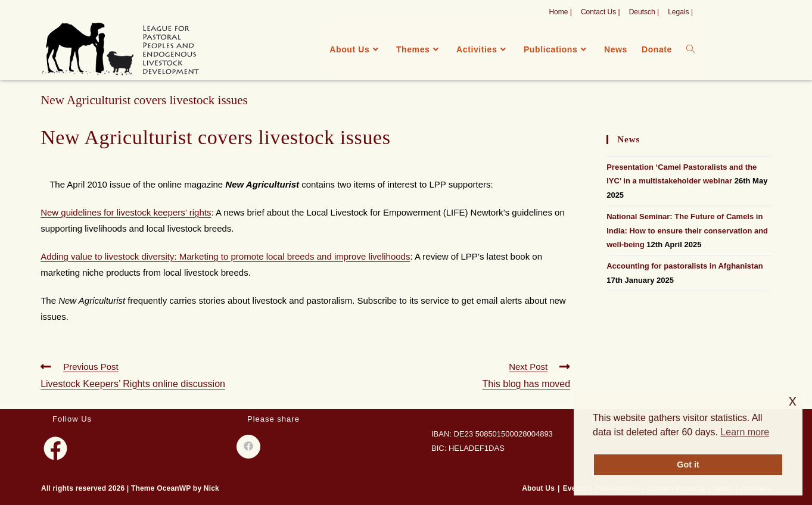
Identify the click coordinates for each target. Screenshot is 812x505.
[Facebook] (55, 448)
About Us (538, 488)
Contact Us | (601, 12)
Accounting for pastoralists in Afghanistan (685, 266)
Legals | (680, 12)
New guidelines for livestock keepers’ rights (126, 212)
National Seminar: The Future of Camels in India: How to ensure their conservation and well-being (687, 230)
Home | (560, 12)
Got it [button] (688, 465)
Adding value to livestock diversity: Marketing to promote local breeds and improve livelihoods (225, 256)
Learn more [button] (745, 432)
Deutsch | (644, 12)
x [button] (793, 400)
